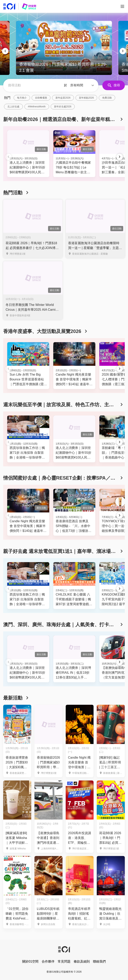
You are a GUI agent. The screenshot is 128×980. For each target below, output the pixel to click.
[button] (83, 85)
